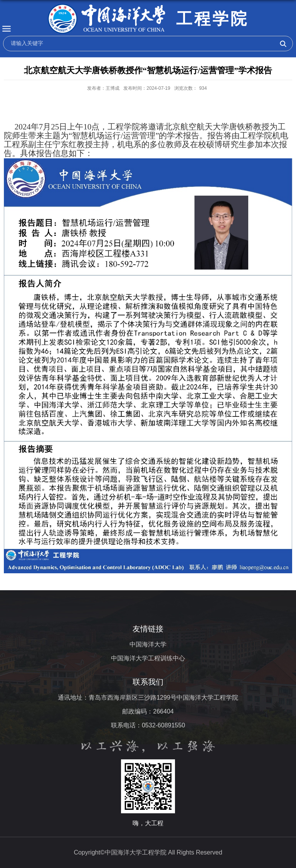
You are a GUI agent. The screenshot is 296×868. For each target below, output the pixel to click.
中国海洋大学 (148, 644)
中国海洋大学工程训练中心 (148, 658)
